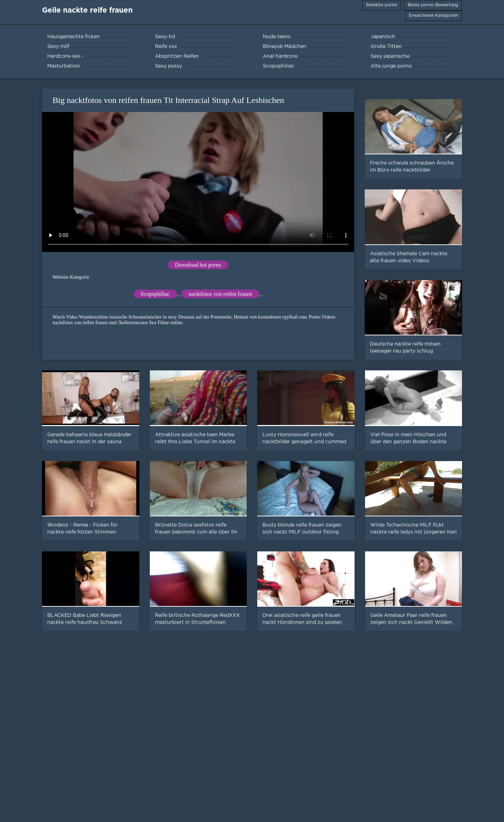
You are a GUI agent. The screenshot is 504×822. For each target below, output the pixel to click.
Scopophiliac (155, 294)
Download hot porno (198, 265)
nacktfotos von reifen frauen (220, 294)
